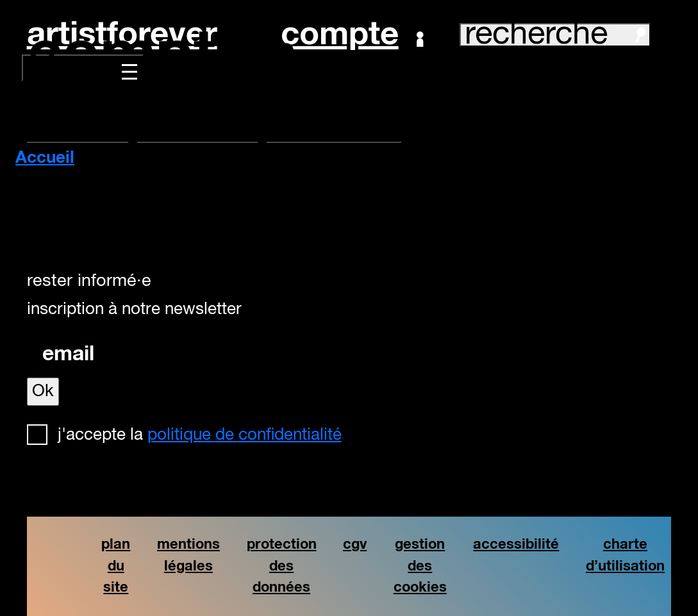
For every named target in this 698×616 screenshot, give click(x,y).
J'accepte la (200, 435)
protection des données (282, 566)
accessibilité (516, 545)
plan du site (116, 566)
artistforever (122, 35)
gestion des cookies (420, 566)
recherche (555, 35)
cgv (355, 545)
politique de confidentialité (245, 435)
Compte (352, 35)
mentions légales (188, 555)
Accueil (45, 158)
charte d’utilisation (625, 555)
